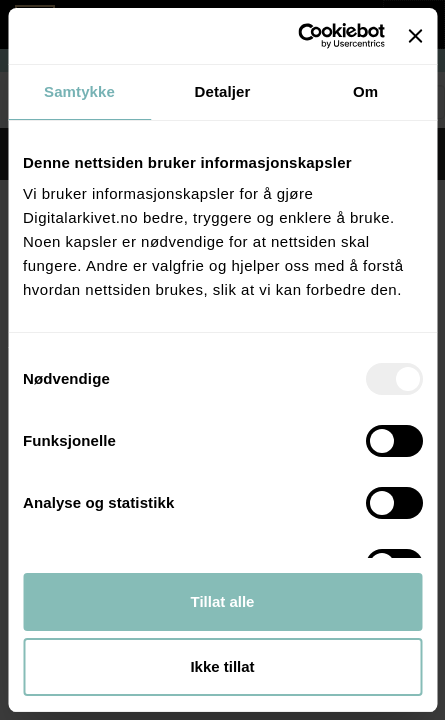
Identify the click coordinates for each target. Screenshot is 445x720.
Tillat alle (223, 601)
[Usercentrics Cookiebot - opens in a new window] (297, 36)
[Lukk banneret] (415, 36)
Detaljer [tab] (223, 91)
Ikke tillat (222, 666)
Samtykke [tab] (79, 91)
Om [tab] (365, 91)
